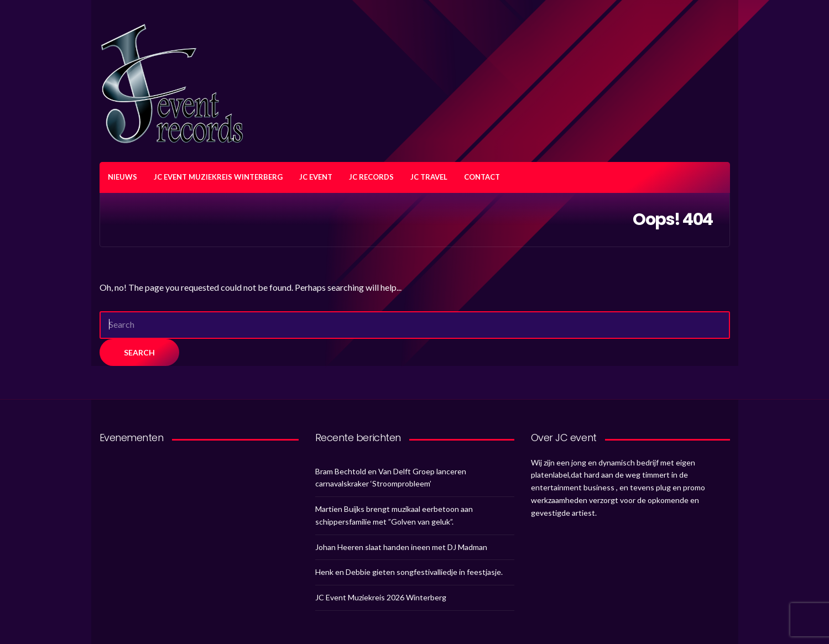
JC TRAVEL (429, 177)
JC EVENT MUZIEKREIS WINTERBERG (218, 177)
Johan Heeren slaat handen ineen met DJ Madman (401, 547)
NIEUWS (122, 177)
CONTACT (482, 177)
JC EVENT (316, 177)
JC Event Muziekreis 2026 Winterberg (381, 597)
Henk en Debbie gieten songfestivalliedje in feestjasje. (409, 572)
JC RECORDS (371, 177)
